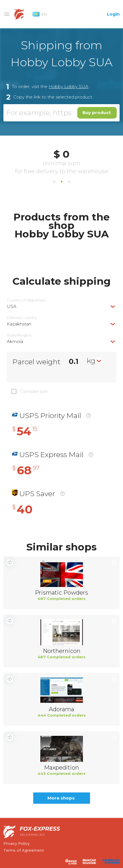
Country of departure (26, 300)
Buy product (97, 112)
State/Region (19, 335)
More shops (61, 798)
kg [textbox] (91, 361)
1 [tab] (54, 182)
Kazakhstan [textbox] (19, 324)
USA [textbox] (12, 306)
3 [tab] (69, 182)
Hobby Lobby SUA (68, 86)
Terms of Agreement (24, 850)
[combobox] (61, 306)
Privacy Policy (16, 843)
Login (113, 14)
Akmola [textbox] (15, 341)
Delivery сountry (22, 318)
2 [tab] (62, 182)
